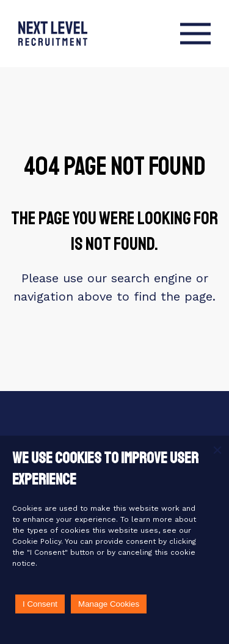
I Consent (40, 604)
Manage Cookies (109, 604)
